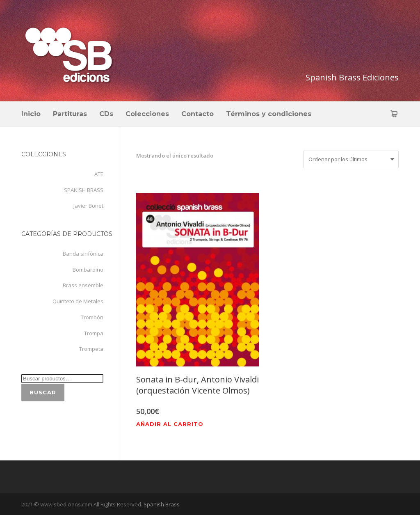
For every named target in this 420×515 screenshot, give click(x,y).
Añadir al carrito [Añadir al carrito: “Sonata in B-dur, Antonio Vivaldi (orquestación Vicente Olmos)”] (170, 424)
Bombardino (88, 270)
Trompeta (91, 349)
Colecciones (147, 114)
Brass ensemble (83, 285)
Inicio (31, 114)
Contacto (197, 114)
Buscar (43, 392)
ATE (99, 174)
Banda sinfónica (83, 254)
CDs (106, 114)
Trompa (94, 333)
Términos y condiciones (269, 114)
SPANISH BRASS (84, 190)
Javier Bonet (88, 206)
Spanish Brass (161, 504)
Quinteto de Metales (78, 301)
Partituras (70, 114)
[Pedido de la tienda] (351, 159)
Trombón (92, 317)
